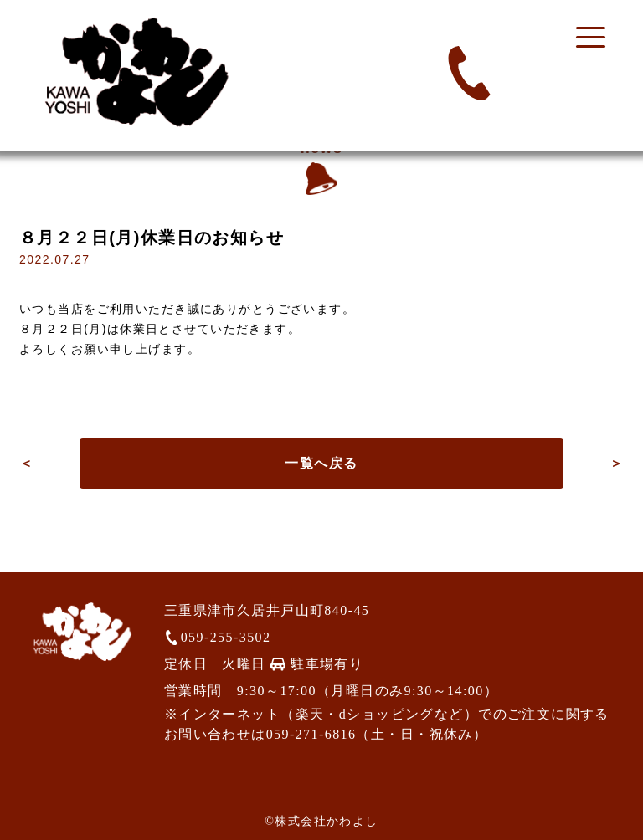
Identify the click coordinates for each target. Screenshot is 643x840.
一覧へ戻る (321, 463)
